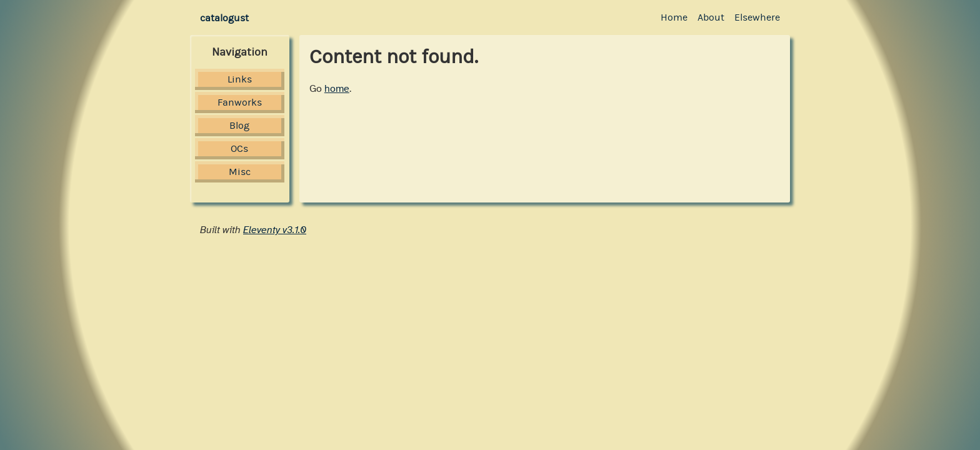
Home (674, 17)
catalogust (224, 18)
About (711, 17)
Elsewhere (757, 17)
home (337, 89)
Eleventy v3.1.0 (275, 230)
